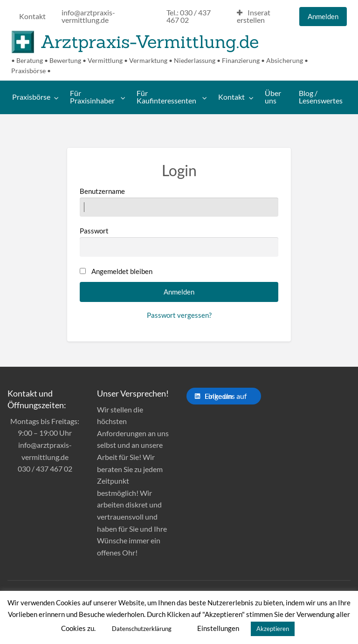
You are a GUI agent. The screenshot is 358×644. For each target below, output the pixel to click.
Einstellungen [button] (218, 628)
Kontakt (32, 16)
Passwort (179, 241)
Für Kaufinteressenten (166, 97)
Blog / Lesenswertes (321, 97)
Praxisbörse (31, 97)
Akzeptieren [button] (273, 629)
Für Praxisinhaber (92, 97)
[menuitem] (32, 17)
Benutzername (179, 202)
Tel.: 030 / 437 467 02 (189, 16)
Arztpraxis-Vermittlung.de (150, 41)
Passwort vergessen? (179, 315)
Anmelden (323, 16)
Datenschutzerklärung (142, 629)
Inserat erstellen (254, 16)
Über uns (273, 97)
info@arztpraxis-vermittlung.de (88, 16)
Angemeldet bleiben (122, 271)
